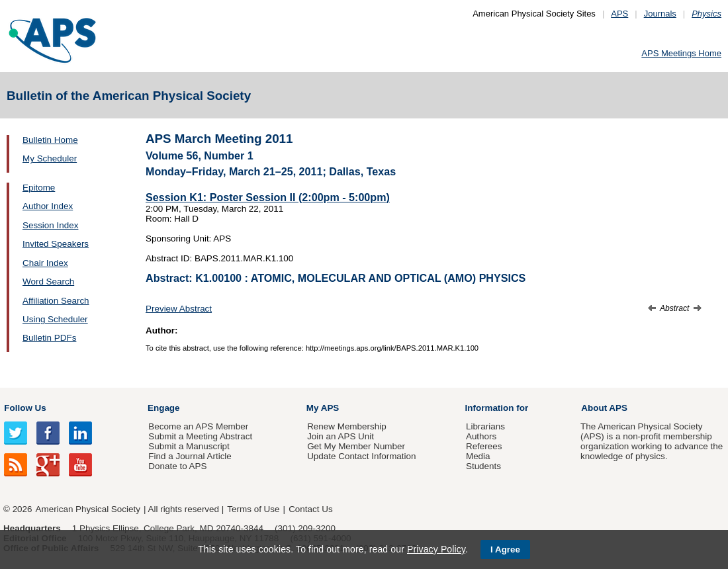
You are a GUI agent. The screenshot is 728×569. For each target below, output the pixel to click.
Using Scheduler (55, 319)
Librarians (485, 426)
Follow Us (25, 408)
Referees (484, 446)
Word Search (48, 282)
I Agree (505, 549)
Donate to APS (177, 466)
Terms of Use (253, 509)
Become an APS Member (198, 426)
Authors (481, 436)
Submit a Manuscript (189, 446)
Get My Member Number (356, 446)
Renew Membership (347, 426)
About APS (604, 408)
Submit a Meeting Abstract (200, 436)
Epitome (39, 188)
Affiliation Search (56, 301)
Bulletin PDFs (49, 338)
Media (478, 456)
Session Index (50, 225)
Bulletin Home (50, 140)
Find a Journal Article (190, 456)
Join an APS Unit (341, 436)
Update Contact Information (361, 456)
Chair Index (45, 263)
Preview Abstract (179, 309)
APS (619, 14)
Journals (660, 14)
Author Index (48, 206)
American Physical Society (88, 509)
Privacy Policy (436, 549)
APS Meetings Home (681, 53)
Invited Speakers (56, 244)
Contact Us (310, 509)
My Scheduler (50, 158)
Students (483, 466)
